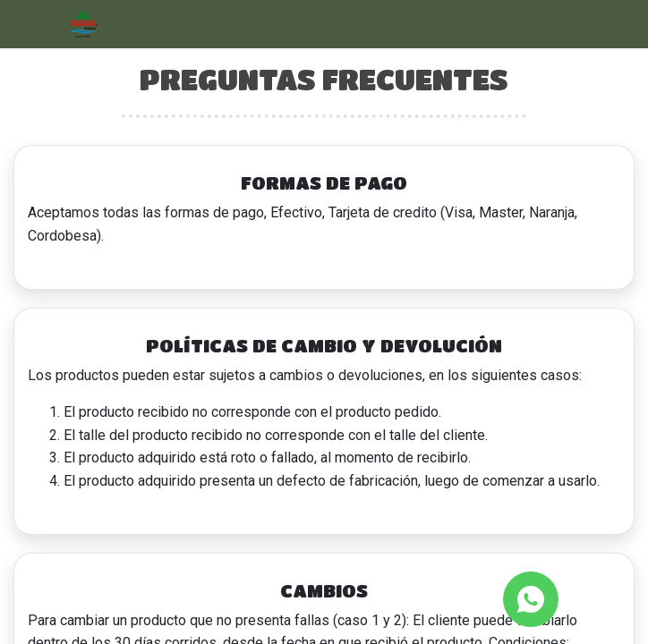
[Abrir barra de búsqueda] (562, 24)
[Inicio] (84, 23)
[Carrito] (610, 24)
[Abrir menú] (38, 24)
